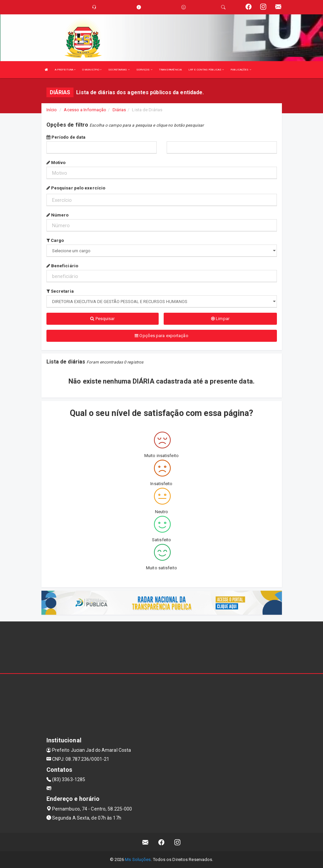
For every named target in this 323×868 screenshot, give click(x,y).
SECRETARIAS (119, 70)
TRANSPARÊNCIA (170, 70)
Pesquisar (102, 319)
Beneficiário (62, 266)
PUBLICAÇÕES (241, 70)
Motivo (56, 163)
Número (58, 215)
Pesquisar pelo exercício (76, 188)
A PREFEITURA (65, 70)
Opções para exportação (161, 336)
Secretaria (60, 291)
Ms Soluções (138, 859)
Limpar (220, 319)
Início (52, 110)
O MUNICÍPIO (92, 70)
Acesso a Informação (85, 110)
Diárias (119, 110)
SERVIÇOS (144, 70)
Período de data (66, 137)
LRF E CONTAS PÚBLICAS (206, 70)
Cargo (55, 240)
